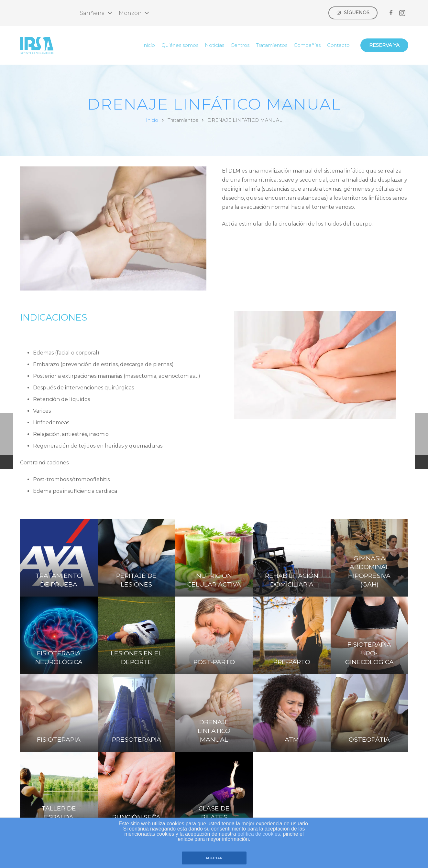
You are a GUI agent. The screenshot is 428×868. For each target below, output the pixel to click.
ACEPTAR (214, 858)
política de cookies (259, 834)
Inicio (152, 120)
